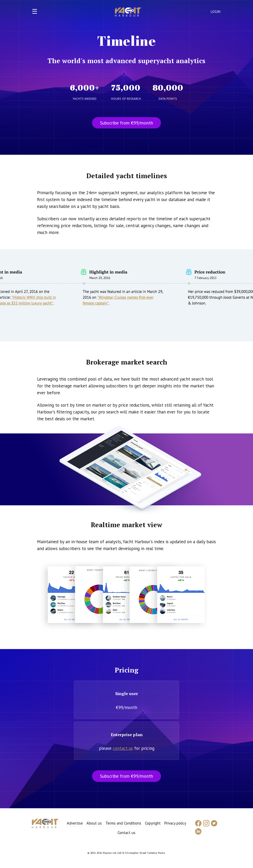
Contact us (126, 833)
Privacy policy (175, 823)
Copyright (153, 823)
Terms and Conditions (123, 823)
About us (94, 823)
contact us (123, 748)
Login (216, 12)
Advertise (75, 823)
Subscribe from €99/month (126, 123)
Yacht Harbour (128, 13)
